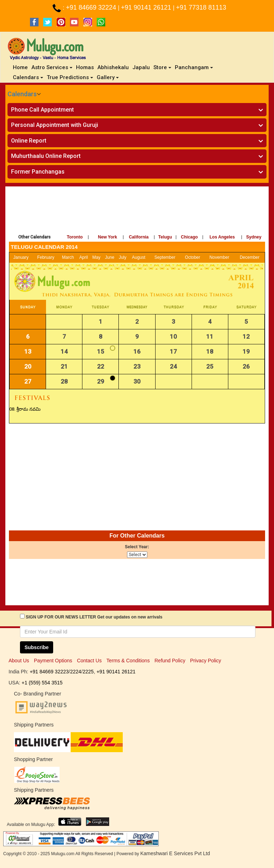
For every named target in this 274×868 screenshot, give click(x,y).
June (110, 257)
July (123, 257)
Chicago (189, 237)
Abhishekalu (113, 67)
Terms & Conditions (128, 661)
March (68, 257)
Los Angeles (222, 237)
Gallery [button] (108, 77)
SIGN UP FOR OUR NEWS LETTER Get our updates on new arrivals (94, 617)
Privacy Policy (206, 661)
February (46, 257)
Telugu (165, 237)
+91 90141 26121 (147, 7)
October (192, 257)
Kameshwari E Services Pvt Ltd (175, 853)
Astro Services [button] (52, 67)
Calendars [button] (28, 77)
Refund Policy (170, 661)
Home (21, 67)
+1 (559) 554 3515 (42, 683)
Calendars (22, 94)
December (250, 257)
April (83, 257)
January (21, 257)
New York (108, 237)
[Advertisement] (137, 211)
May (97, 257)
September (165, 257)
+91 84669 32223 (49, 672)
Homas (85, 67)
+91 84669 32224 (92, 7)
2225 (88, 672)
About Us (19, 661)
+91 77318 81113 (201, 7)
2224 (75, 672)
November (219, 257)
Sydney (254, 237)
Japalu (141, 67)
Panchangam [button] (194, 67)
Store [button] (162, 67)
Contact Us (89, 661)
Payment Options (53, 661)
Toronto (75, 237)
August (139, 257)
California (139, 237)
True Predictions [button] (70, 77)
